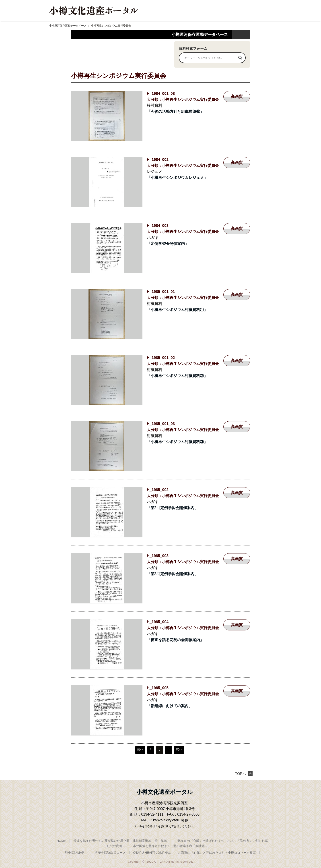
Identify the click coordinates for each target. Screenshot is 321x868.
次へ (179, 749)
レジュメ (154, 172)
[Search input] (210, 58)
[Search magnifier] (240, 58)
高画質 (237, 97)
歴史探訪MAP (74, 853)
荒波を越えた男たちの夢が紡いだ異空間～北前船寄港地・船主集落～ (122, 841)
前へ (140, 749)
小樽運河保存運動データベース (200, 35)
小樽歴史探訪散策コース (109, 853)
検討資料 (154, 106)
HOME (55, 26)
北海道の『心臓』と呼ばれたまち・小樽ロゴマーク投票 (217, 853)
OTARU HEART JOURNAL (152, 853)
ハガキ (153, 238)
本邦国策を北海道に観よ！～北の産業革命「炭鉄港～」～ (173, 846)
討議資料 (154, 304)
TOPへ (244, 774)
